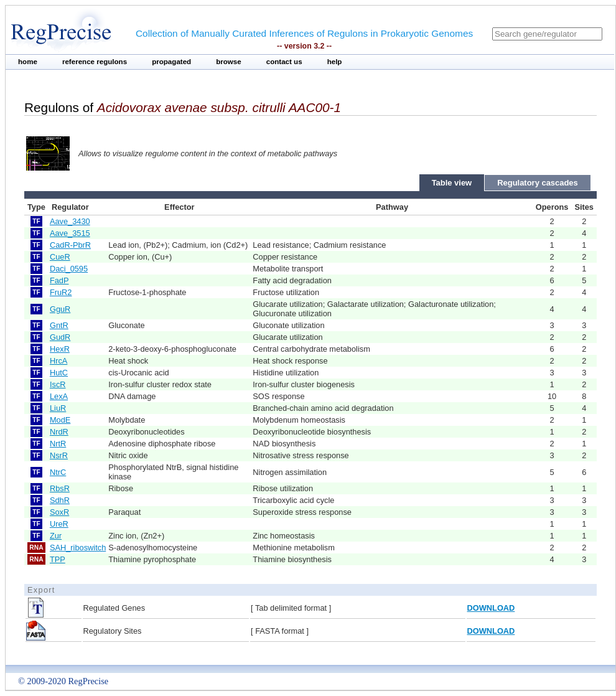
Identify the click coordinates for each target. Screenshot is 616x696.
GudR (60, 337)
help (335, 62)
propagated (171, 62)
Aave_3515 (70, 233)
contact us (284, 62)
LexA (59, 396)
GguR (60, 309)
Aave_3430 (70, 221)
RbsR (60, 488)
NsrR (59, 455)
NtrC (58, 472)
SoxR (59, 512)
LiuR (58, 408)
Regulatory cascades (538, 183)
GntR (59, 325)
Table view (452, 183)
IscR (58, 384)
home (28, 62)
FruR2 (61, 292)
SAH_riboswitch (78, 548)
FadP (59, 280)
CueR (60, 257)
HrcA (58, 361)
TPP (58, 559)
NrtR (58, 444)
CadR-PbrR (70, 245)
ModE (60, 420)
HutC (59, 373)
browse (229, 62)
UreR (59, 524)
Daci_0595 (69, 269)
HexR (60, 349)
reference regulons (95, 62)
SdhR (60, 500)
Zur (56, 536)
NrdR (59, 432)
